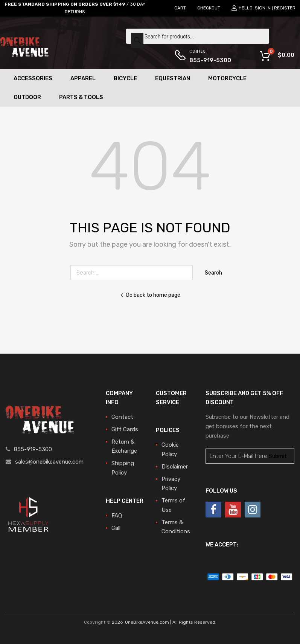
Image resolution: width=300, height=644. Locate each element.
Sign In (263, 8)
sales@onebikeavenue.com (49, 462)
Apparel (83, 78)
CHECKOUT (209, 8)
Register (285, 8)
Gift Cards (125, 429)
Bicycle (125, 78)
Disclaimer (175, 467)
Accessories (33, 78)
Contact (122, 417)
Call (116, 528)
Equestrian (173, 78)
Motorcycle (227, 78)
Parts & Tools (81, 97)
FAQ (117, 516)
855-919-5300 (208, 60)
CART (180, 8)
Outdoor (27, 97)
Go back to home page (150, 295)
